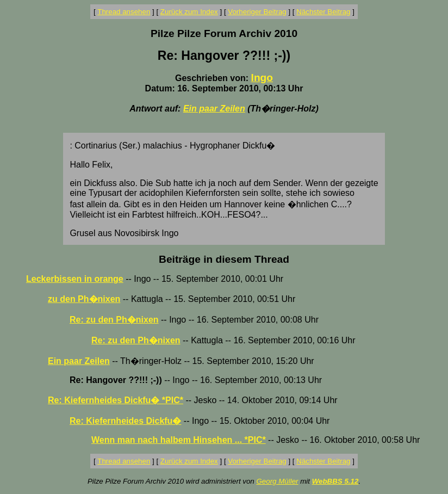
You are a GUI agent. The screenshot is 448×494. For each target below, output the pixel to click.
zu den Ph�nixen (84, 299)
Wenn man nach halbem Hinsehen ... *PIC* (179, 440)
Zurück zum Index (189, 12)
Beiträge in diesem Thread (224, 259)
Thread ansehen (124, 12)
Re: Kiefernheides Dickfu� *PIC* (116, 400)
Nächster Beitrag (323, 12)
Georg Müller (277, 481)
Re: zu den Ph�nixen (114, 320)
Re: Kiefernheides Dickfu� (125, 421)
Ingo (262, 78)
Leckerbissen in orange (75, 279)
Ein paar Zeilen (214, 109)
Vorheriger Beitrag (257, 12)
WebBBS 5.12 (335, 481)
